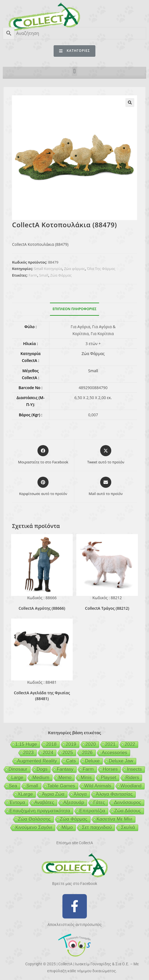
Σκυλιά (128, 827)
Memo (65, 778)
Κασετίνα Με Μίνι (114, 819)
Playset (108, 778)
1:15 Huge (26, 744)
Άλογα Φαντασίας (114, 794)
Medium (41, 778)
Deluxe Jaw (121, 761)
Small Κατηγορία (48, 269)
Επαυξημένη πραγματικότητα (40, 811)
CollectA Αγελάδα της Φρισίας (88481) (42, 696)
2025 (68, 753)
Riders (132, 778)
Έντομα (17, 802)
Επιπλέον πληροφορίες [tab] (75, 309)
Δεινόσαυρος (128, 802)
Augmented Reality (37, 761)
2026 (87, 753)
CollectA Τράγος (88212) (107, 608)
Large (17, 778)
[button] (74, 71)
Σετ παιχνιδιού (97, 827)
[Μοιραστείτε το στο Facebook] (43, 455)
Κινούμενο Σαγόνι (34, 827)
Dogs (42, 769)
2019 (71, 744)
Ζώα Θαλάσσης (34, 819)
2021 (110, 744)
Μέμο (67, 827)
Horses (110, 769)
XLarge (25, 794)
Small (44, 275)
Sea (13, 786)
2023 (29, 753)
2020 (91, 744)
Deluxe (92, 761)
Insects (134, 769)
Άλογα (80, 794)
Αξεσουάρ (74, 802)
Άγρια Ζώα (53, 794)
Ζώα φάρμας (74, 269)
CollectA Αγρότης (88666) (42, 608)
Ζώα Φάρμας (61, 275)
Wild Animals (98, 786)
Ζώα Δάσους (128, 811)
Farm (33, 275)
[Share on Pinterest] (43, 487)
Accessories (115, 753)
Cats (71, 761)
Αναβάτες (44, 802)
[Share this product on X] (106, 455)
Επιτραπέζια (92, 811)
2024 (48, 753)
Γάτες (99, 802)
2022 (130, 744)
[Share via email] (106, 487)
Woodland (131, 786)
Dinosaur (18, 769)
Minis (86, 778)
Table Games (61, 786)
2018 (51, 744)
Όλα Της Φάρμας (101, 269)
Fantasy (65, 769)
